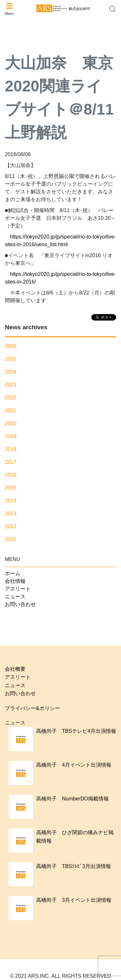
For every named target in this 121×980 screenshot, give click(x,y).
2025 (11, 359)
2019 (11, 436)
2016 (11, 475)
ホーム (13, 573)
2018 (11, 449)
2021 (11, 411)
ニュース (15, 597)
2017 (11, 462)
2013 (11, 513)
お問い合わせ (20, 604)
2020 (11, 423)
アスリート (18, 589)
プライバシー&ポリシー (32, 708)
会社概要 (15, 669)
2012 (11, 526)
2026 (11, 346)
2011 (11, 539)
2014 (11, 501)
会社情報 (15, 581)
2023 (11, 385)
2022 (11, 398)
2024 (11, 372)
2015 (11, 488)
